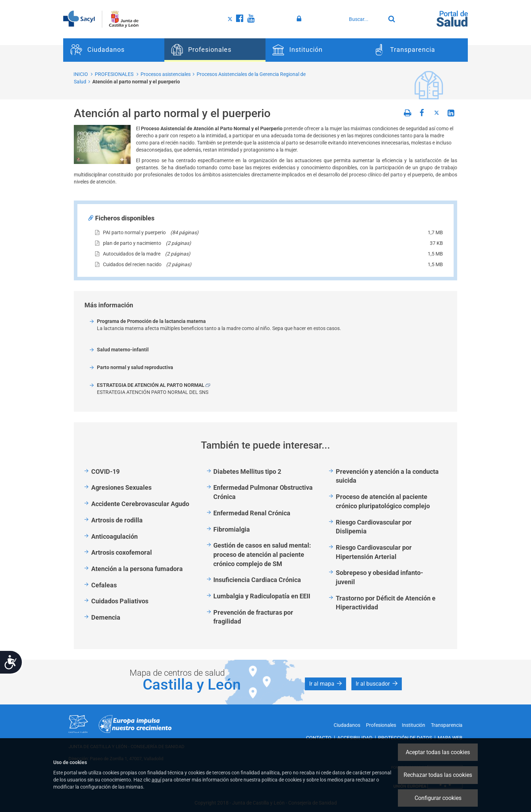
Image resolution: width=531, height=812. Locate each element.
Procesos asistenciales (166, 74)
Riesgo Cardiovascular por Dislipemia (374, 527)
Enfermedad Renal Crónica (252, 513)
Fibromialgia (232, 529)
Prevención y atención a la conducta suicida (387, 476)
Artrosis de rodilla (117, 520)
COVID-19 (105, 471)
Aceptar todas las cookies (438, 752)
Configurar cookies (438, 798)
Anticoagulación (114, 536)
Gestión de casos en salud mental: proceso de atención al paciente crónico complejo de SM (262, 554)
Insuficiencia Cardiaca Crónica (257, 580)
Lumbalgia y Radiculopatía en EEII (262, 596)
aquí (156, 780)
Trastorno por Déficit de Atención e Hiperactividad (386, 603)
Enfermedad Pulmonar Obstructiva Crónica (263, 492)
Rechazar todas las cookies (438, 775)
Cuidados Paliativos (120, 601)
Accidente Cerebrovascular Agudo (140, 504)
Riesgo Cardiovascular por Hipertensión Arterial (374, 552)
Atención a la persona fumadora (137, 569)
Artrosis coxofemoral (122, 552)
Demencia (106, 617)
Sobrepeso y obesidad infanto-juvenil (379, 577)
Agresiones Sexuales (121, 487)
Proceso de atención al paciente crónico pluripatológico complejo (383, 501)
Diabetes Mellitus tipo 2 (247, 471)
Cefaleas (104, 585)
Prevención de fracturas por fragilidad (253, 617)
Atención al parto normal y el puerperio (136, 82)
